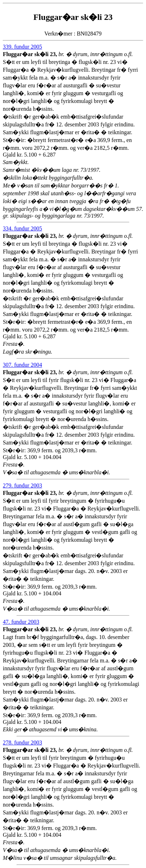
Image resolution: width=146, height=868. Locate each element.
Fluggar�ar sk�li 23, (31, 54)
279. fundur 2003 (23, 485)
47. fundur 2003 (21, 622)
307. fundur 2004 (23, 365)
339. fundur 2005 (23, 47)
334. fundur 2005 (23, 228)
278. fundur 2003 (23, 743)
